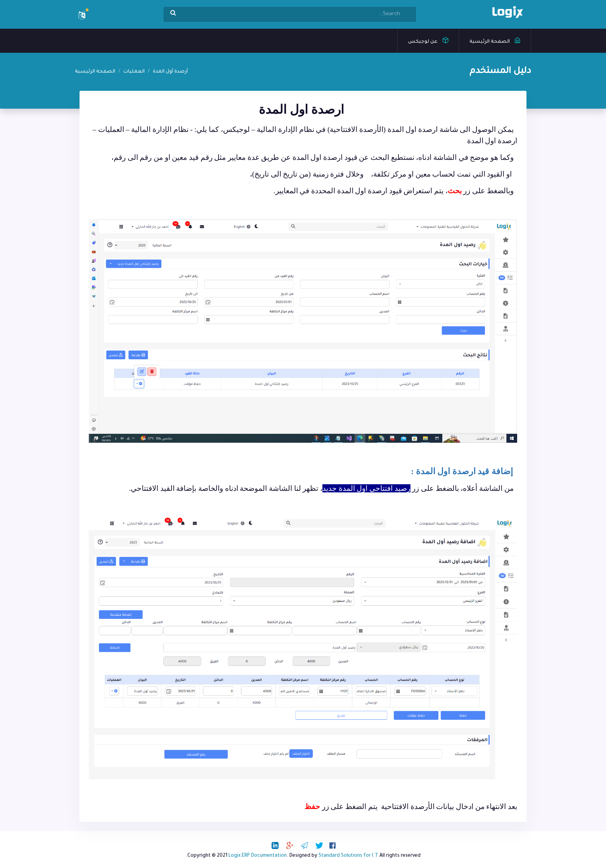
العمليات (134, 72)
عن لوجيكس (428, 40)
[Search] (290, 14)
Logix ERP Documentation (258, 856)
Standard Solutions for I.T (348, 856)
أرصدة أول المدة (170, 72)
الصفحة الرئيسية (495, 40)
